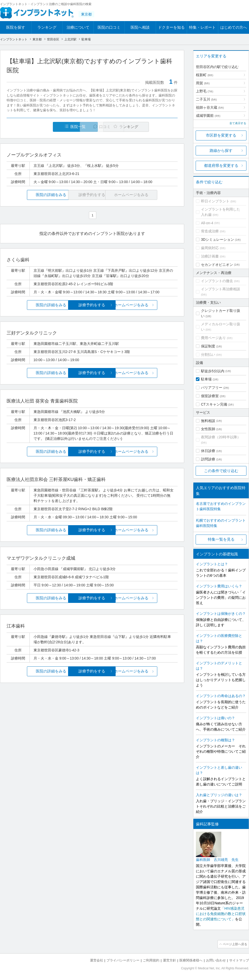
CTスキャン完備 (214, 404)
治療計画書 (210, 256)
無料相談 (208, 421)
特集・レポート (202, 27)
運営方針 (169, 960)
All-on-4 (207, 223)
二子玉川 (206, 99)
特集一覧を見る (221, 539)
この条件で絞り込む (221, 471)
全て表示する (238, 123)
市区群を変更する (221, 135)
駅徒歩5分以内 (213, 371)
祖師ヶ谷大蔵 (210, 107)
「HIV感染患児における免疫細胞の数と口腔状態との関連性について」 (221, 914)
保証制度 (208, 346)
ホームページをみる (149, 305)
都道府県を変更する (221, 165)
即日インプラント (215, 201)
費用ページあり (213, 338)
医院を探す (16, 27)
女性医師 (208, 429)
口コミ (95, 127)
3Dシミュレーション (217, 239)
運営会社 (97, 960)
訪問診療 (208, 459)
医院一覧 (42, 127)
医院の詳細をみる (35, 195)
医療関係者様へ (191, 960)
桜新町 (205, 75)
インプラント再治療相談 (221, 289)
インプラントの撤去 (217, 281)
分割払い (208, 355)
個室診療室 (210, 396)
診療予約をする (92, 305)
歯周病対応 (210, 248)
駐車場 (206, 379)
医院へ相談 (140, 27)
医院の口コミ (109, 27)
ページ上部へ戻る (235, 944)
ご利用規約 (151, 960)
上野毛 (205, 91)
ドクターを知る (171, 27)
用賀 (203, 83)
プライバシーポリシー (123, 960)
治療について (78, 27)
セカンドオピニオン (217, 265)
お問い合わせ (216, 960)
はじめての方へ (234, 27)
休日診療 (208, 451)
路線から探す (221, 150)
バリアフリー (212, 388)
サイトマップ (239, 960)
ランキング (47, 27)
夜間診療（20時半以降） (221, 437)
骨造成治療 (210, 231)
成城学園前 (208, 116)
